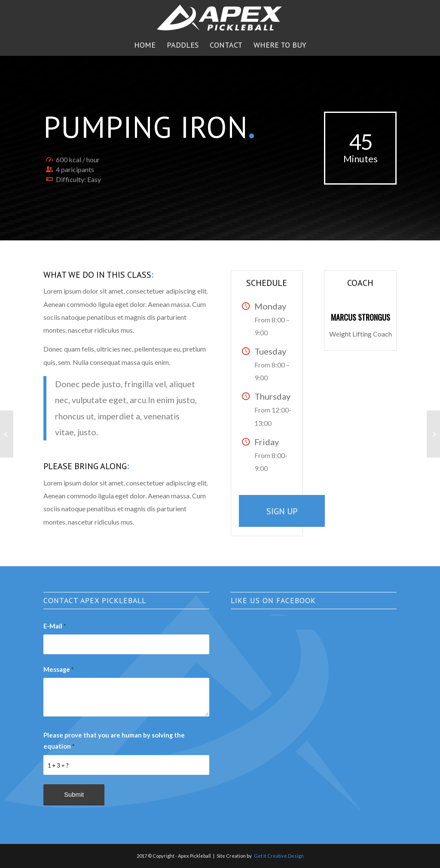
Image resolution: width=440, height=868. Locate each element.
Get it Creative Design (279, 856)
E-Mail (55, 626)
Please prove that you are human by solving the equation (114, 741)
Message (58, 669)
